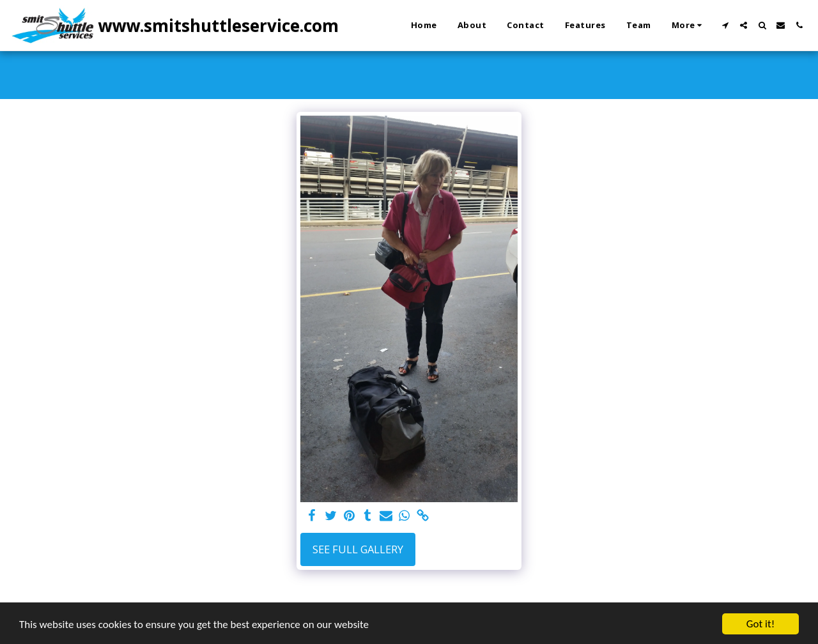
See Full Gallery (358, 549)
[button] (725, 25)
